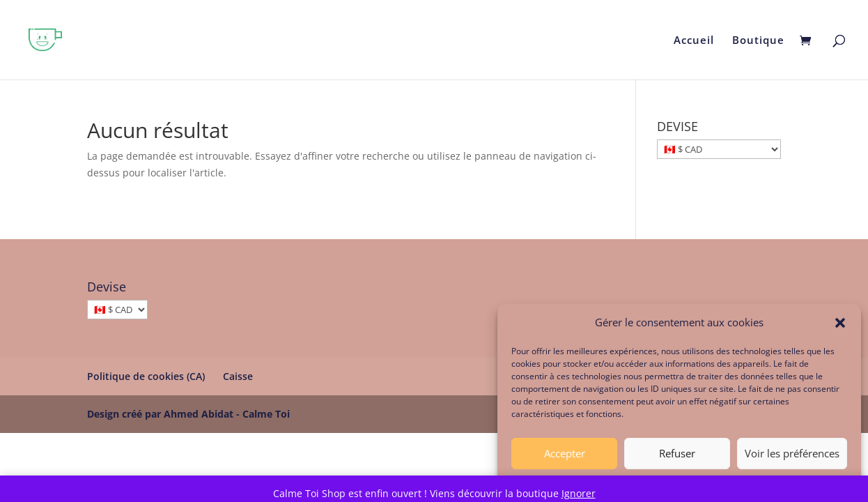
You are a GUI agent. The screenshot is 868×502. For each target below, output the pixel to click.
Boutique (758, 41)
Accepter (565, 457)
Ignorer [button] (579, 493)
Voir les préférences (792, 457)
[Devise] (117, 310)
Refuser (677, 457)
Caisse (238, 376)
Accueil (694, 41)
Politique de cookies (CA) (146, 376)
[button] (840, 327)
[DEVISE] (719, 149)
